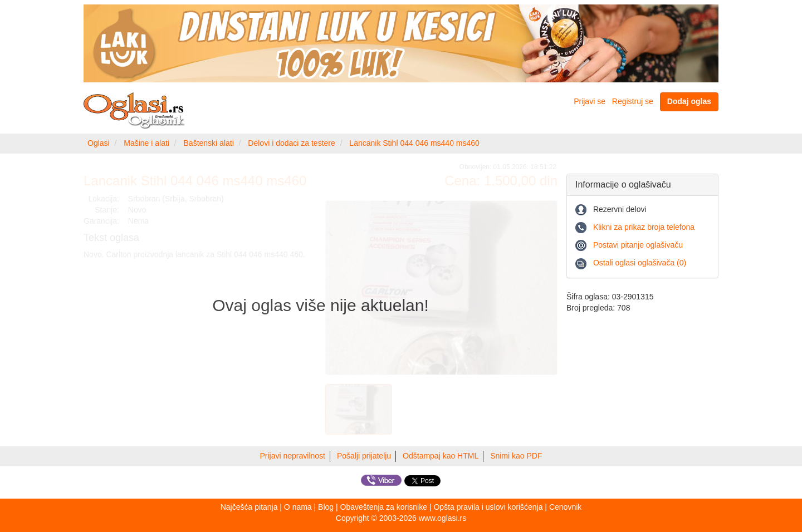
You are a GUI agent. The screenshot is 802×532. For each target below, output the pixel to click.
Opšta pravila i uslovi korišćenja (488, 507)
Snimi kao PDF (516, 456)
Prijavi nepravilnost (293, 456)
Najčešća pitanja (249, 507)
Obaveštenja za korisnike (384, 507)
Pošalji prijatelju (364, 456)
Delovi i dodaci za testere (291, 143)
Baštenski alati (209, 143)
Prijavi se (590, 101)
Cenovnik (565, 507)
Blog (326, 507)
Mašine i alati (146, 143)
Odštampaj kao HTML (441, 456)
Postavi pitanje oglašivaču (638, 245)
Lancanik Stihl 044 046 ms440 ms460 (414, 143)
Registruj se (633, 101)
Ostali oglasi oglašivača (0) (640, 263)
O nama (298, 507)
